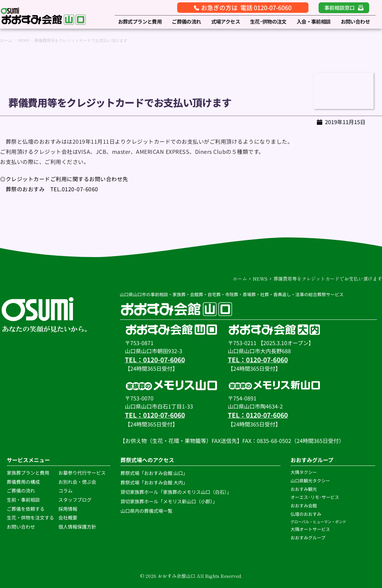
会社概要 (68, 517)
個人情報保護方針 (78, 527)
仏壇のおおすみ (306, 514)
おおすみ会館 (304, 506)
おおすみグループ (308, 538)
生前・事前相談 (24, 500)
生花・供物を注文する (31, 517)
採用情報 (68, 509)
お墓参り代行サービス (82, 473)
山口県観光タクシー (310, 481)
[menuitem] (140, 22)
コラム (65, 491)
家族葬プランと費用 (28, 473)
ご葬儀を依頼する (26, 509)
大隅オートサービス (310, 529)
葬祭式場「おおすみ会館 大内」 (154, 482)
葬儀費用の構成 (23, 482)
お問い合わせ (21, 527)
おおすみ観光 (304, 489)
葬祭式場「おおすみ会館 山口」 (154, 473)
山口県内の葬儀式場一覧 (147, 511)
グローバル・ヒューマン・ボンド (319, 522)
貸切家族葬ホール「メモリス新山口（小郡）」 (169, 501)
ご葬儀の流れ (21, 491)
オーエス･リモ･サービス (315, 497)
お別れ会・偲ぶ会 (77, 482)
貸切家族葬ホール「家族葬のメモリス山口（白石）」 (176, 492)
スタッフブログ (75, 500)
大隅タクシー (304, 472)
